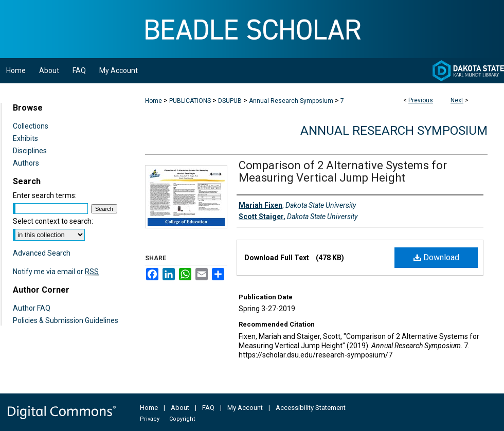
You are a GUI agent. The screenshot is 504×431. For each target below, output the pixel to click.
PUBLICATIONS (190, 101)
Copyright (182, 419)
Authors (26, 163)
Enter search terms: (45, 195)
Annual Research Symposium (291, 101)
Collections (31, 126)
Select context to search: (53, 221)
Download (436, 257)
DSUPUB (230, 101)
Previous (421, 100)
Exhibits (25, 138)
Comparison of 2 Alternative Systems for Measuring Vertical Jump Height (343, 172)
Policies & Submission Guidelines (66, 320)
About (180, 408)
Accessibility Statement (311, 408)
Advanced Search (42, 253)
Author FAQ (32, 308)
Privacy (150, 419)
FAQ (208, 408)
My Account (245, 408)
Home (154, 101)
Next (457, 100)
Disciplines (30, 151)
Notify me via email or (56, 272)
